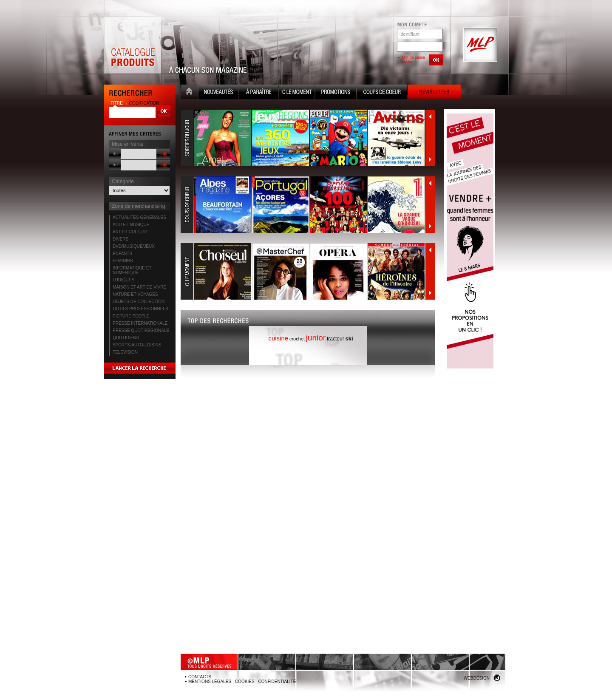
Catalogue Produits (133, 45)
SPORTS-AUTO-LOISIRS (137, 345)
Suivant (430, 159)
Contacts (200, 677)
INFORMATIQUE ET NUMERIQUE (132, 270)
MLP (479, 45)
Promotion (336, 93)
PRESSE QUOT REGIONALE (141, 330)
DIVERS (120, 239)
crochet (297, 339)
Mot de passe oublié (414, 60)
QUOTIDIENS (126, 338)
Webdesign (477, 678)
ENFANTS (122, 254)
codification (144, 103)
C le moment (297, 93)
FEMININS (123, 261)
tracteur (336, 339)
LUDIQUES (123, 280)
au (115, 164)
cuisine (278, 338)
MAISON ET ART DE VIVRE (139, 287)
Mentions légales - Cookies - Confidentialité (242, 682)
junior (316, 338)
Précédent (430, 116)
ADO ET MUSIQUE (131, 225)
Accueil (189, 93)
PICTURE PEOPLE (131, 316)
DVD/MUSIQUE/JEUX (134, 246)
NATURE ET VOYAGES (135, 294)
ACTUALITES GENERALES (139, 217)
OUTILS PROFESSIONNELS (140, 309)
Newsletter (434, 93)
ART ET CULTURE (130, 232)
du (115, 153)
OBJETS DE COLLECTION (139, 302)
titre (117, 103)
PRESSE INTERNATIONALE (140, 323)
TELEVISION (125, 352)
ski (349, 339)
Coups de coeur (382, 93)
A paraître (259, 93)
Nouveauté (218, 93)
